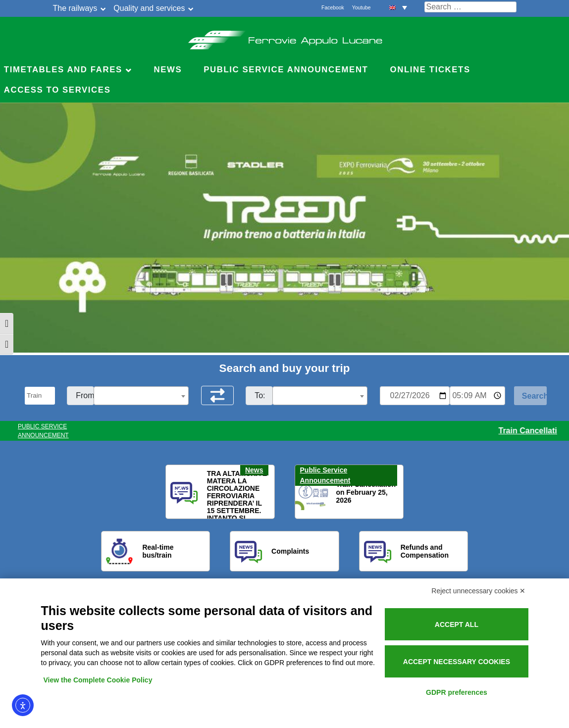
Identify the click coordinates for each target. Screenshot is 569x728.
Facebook (333, 8)
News (168, 70)
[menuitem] (398, 7)
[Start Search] (530, 396)
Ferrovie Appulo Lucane (284, 37)
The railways (75, 8)
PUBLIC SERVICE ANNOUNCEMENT (43, 431)
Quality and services (149, 8)
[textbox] (141, 396)
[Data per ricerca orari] (415, 396)
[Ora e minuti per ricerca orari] (477, 396)
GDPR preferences (457, 692)
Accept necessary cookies (457, 662)
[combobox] (141, 396)
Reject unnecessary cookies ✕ (478, 591)
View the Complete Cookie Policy (98, 680)
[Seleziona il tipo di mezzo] (40, 396)
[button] (179, 492)
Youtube (362, 8)
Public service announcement (286, 70)
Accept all (457, 624)
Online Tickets (430, 70)
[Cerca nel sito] (470, 7)
